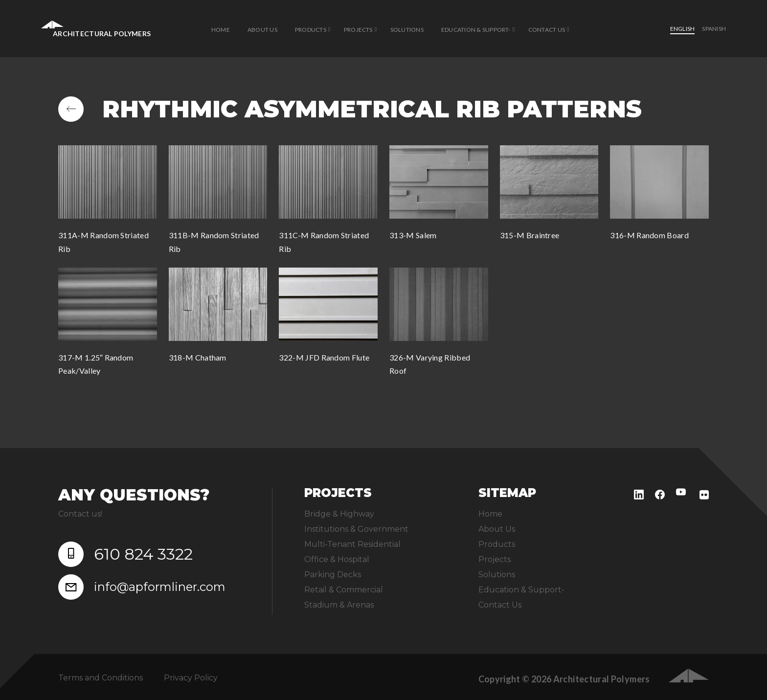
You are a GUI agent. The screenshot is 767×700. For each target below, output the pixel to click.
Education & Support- (476, 30)
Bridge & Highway (339, 514)
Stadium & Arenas (339, 605)
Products (311, 30)
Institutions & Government (356, 529)
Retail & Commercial (344, 590)
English (683, 29)
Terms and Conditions (101, 678)
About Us (262, 30)
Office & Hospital (337, 559)
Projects (358, 30)
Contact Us (547, 30)
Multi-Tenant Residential (352, 544)
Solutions (407, 30)
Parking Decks (333, 575)
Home (221, 30)
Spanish (714, 29)
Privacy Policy (191, 678)
